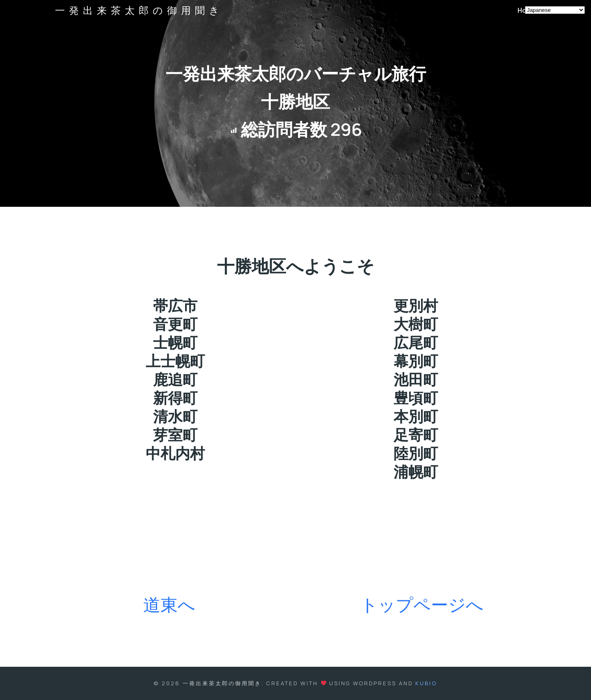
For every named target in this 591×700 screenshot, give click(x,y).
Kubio (426, 683)
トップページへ (422, 604)
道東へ (169, 604)
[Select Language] (555, 10)
